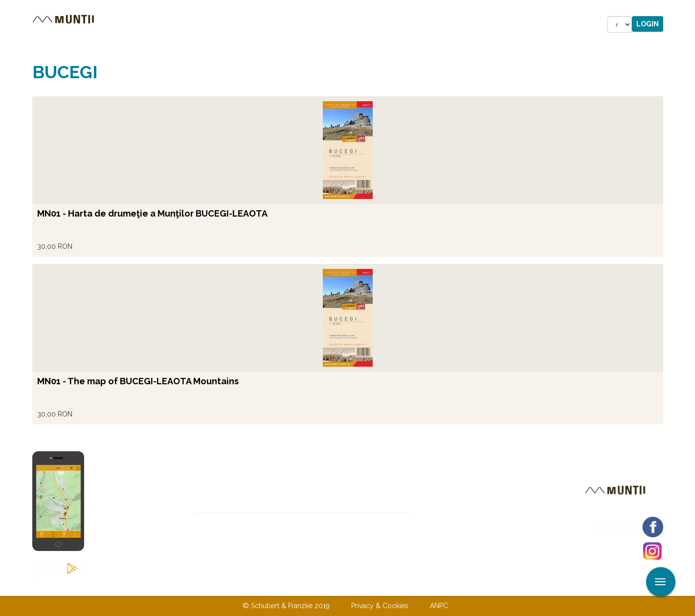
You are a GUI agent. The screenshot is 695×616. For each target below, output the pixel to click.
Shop (350, 24)
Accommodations (234, 24)
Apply (688, 9)
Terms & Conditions (398, 586)
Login (648, 24)
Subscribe (444, 521)
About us (275, 586)
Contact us (328, 586)
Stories (305, 24)
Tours (166, 24)
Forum (392, 24)
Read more (43, 67)
